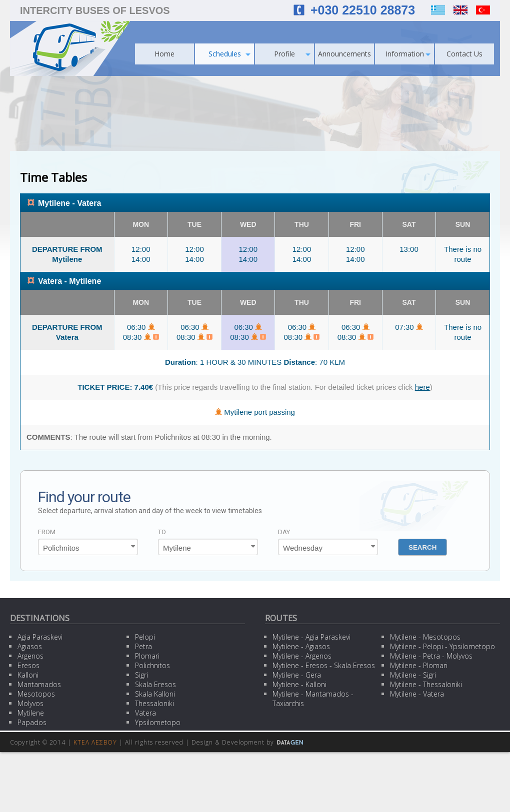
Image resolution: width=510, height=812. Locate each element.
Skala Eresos (155, 684)
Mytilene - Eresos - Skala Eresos (324, 665)
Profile (292, 54)
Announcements (344, 54)
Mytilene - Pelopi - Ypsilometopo (442, 646)
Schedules (230, 54)
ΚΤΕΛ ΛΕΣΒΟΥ (95, 742)
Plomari (147, 656)
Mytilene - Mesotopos (425, 637)
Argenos (30, 656)
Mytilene (31, 713)
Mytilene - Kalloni (299, 684)
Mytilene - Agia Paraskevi (311, 637)
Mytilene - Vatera (417, 694)
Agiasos (30, 646)
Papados (32, 722)
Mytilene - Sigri (413, 675)
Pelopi (145, 637)
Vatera (145, 713)
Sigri (141, 675)
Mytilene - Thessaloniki (426, 684)
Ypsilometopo (158, 722)
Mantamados (39, 684)
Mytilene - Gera (297, 675)
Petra (143, 646)
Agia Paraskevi (40, 637)
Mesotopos (36, 694)
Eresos (28, 665)
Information (408, 54)
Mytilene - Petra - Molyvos (431, 656)
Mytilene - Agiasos (301, 646)
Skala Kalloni (155, 694)
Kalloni (28, 675)
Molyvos (30, 703)
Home (164, 54)
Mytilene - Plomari (419, 665)
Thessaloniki (154, 703)
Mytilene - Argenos (302, 656)
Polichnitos (152, 665)
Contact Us (464, 54)
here (422, 387)
